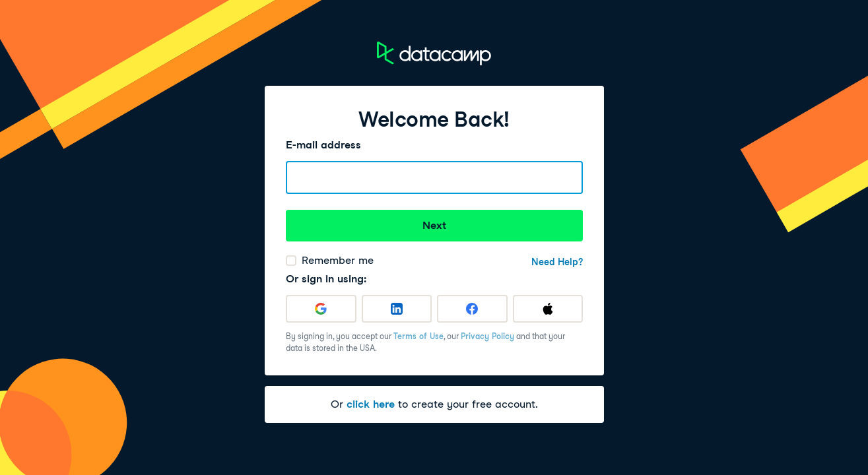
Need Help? (557, 262)
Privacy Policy (487, 336)
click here (371, 404)
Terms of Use (418, 336)
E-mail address (323, 145)
